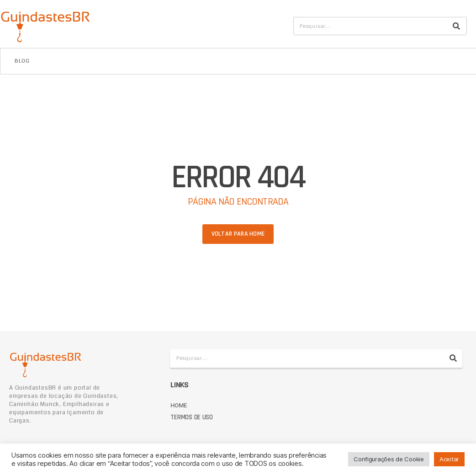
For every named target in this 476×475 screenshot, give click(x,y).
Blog (22, 61)
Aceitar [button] (449, 459)
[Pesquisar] (456, 26)
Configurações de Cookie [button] (389, 459)
